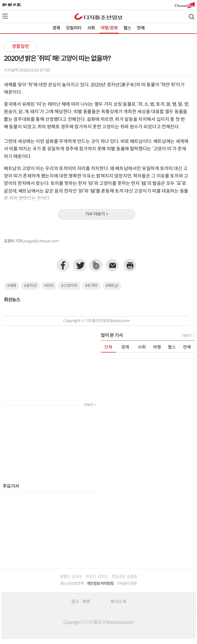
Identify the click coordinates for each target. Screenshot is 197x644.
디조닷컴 (98, 16)
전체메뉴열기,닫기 (5, 16)
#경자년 (30, 286)
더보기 (89, 405)
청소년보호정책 (72, 584)
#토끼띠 (91, 286)
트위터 (80, 265)
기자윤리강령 (127, 584)
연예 (141, 28)
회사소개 (118, 602)
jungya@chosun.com (41, 241)
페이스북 (63, 265)
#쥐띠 (49, 286)
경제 (56, 28)
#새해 (12, 286)
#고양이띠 (69, 286)
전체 (108, 347)
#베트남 (112, 286)
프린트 (130, 265)
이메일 (112, 265)
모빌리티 (74, 28)
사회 (91, 28)
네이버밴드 (96, 265)
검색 (192, 17)
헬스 (127, 28)
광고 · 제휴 (81, 602)
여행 (157, 347)
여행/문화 (109, 28)
